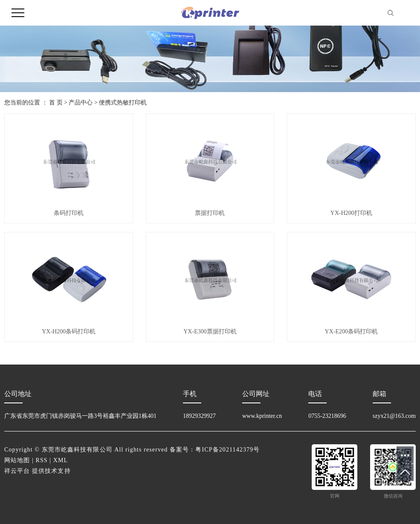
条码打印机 (69, 213)
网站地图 (17, 460)
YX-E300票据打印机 (210, 331)
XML (61, 460)
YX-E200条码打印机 (351, 331)
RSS (42, 460)
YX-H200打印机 (351, 213)
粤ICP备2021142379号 (227, 450)
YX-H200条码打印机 (69, 331)
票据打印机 (210, 213)
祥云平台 (17, 471)
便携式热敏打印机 (123, 103)
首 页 (56, 103)
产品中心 (81, 103)
